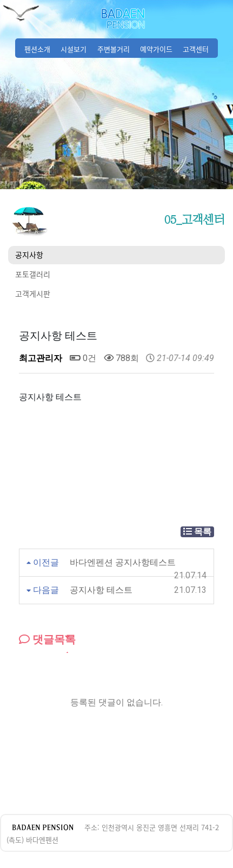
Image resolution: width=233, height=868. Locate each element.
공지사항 (29, 255)
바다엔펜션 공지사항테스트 (123, 562)
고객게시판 (33, 293)
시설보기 (74, 49)
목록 (197, 532)
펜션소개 (37, 49)
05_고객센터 (195, 219)
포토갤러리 (33, 274)
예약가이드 (156, 49)
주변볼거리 (114, 49)
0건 (83, 358)
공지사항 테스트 (101, 590)
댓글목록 (47, 639)
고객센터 (196, 49)
